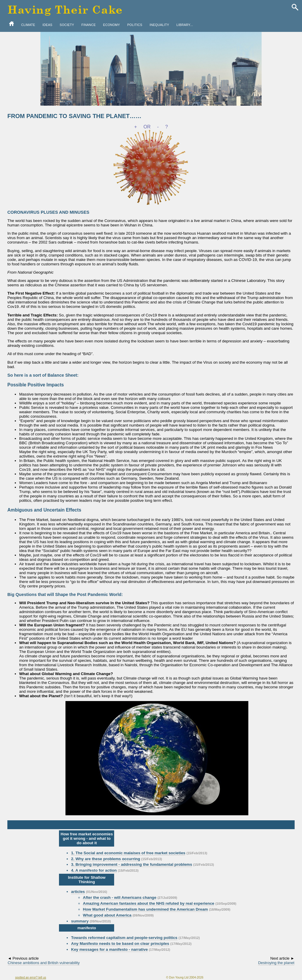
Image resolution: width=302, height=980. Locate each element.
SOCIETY (67, 25)
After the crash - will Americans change (120, 897)
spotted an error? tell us (31, 977)
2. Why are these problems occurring (106, 859)
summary (80, 921)
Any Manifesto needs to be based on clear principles (120, 944)
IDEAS (47, 25)
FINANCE (89, 25)
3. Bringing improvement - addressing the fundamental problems (132, 864)
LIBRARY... (185, 25)
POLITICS (135, 25)
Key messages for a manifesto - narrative (109, 949)
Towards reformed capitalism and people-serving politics (124, 938)
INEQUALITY (159, 25)
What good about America (107, 915)
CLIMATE (28, 25)
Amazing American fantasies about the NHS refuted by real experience (148, 903)
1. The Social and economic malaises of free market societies (128, 853)
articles (78, 892)
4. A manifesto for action (94, 870)
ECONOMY (112, 25)
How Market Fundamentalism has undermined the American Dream (145, 909)
